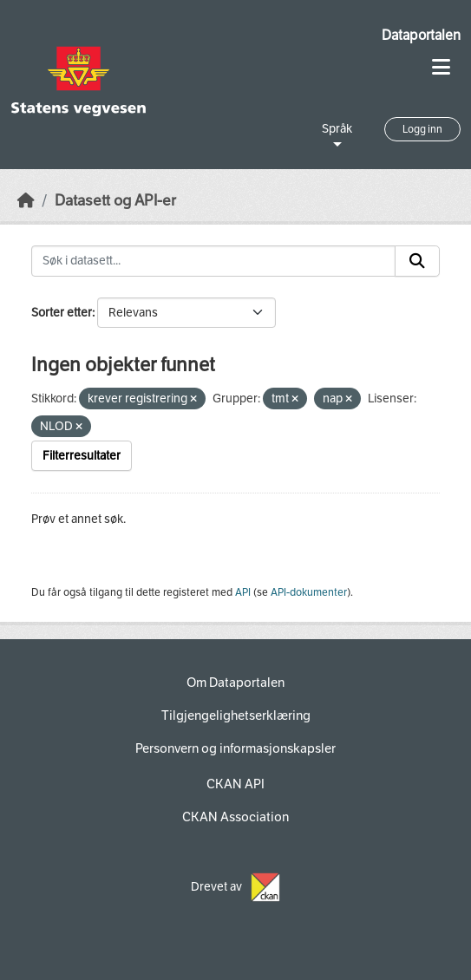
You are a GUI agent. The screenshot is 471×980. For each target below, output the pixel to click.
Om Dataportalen (235, 683)
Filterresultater (82, 456)
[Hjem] (26, 201)
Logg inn (422, 129)
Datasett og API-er (115, 201)
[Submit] (417, 261)
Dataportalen (421, 35)
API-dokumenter (309, 592)
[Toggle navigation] (441, 67)
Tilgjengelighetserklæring (236, 715)
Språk (337, 129)
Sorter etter (62, 313)
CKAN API (235, 784)
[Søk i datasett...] (213, 261)
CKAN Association (235, 817)
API (243, 592)
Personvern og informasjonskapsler (235, 748)
